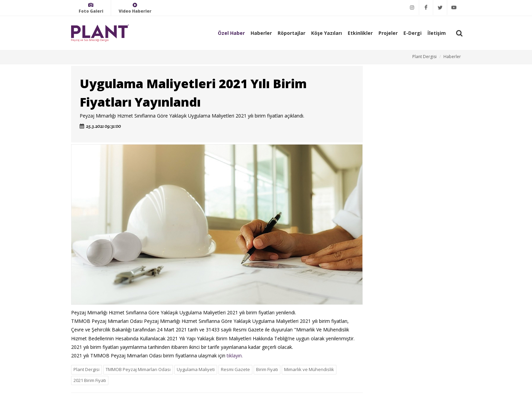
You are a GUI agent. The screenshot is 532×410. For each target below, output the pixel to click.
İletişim (437, 33)
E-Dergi (413, 33)
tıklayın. (235, 356)
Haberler (261, 33)
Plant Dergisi (424, 57)
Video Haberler (135, 8)
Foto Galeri (91, 8)
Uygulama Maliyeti (196, 369)
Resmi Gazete (235, 369)
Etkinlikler (360, 33)
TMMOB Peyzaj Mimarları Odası (138, 369)
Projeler (388, 33)
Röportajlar (291, 33)
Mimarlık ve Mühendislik (309, 369)
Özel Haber (231, 33)
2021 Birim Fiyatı (90, 380)
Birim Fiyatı (267, 369)
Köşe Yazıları (327, 33)
